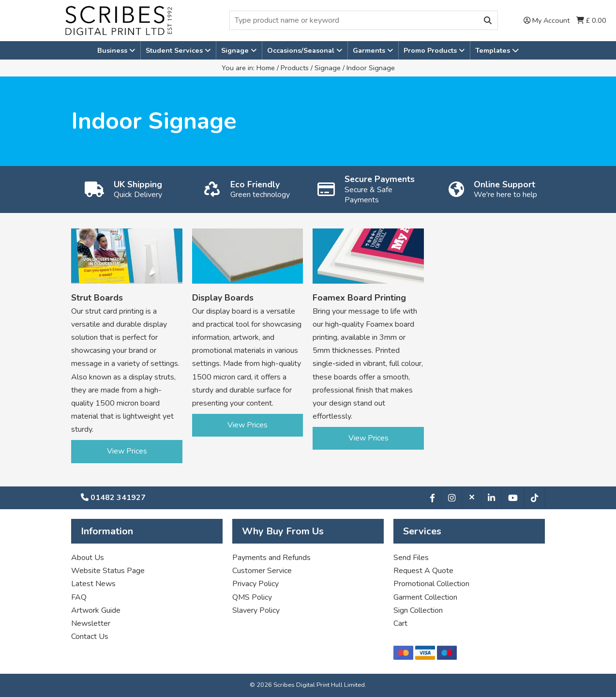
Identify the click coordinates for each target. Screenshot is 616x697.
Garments (370, 50)
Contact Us (90, 636)
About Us (88, 558)
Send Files (411, 558)
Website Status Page (108, 571)
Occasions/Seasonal (302, 50)
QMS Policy (252, 597)
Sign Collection (418, 610)
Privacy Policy (255, 584)
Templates (497, 50)
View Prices (127, 451)
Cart (400, 623)
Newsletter (91, 623)
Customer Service (262, 571)
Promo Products (431, 50)
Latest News (93, 584)
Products (295, 68)
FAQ (79, 597)
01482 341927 (113, 498)
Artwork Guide (96, 610)
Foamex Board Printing (359, 298)
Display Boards (223, 298)
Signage (236, 50)
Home (266, 68)
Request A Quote (423, 571)
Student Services (175, 50)
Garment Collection (425, 597)
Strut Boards (97, 298)
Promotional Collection (431, 584)
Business (113, 50)
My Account (547, 20)
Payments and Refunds (271, 558)
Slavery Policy (256, 610)
